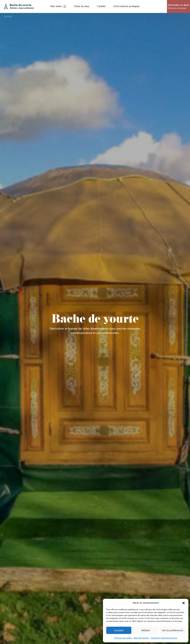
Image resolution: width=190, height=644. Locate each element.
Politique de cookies (123, 638)
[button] (184, 603)
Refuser (146, 630)
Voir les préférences (173, 630)
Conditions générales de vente (164, 638)
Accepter (119, 630)
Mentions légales (141, 638)
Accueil (8, 15)
